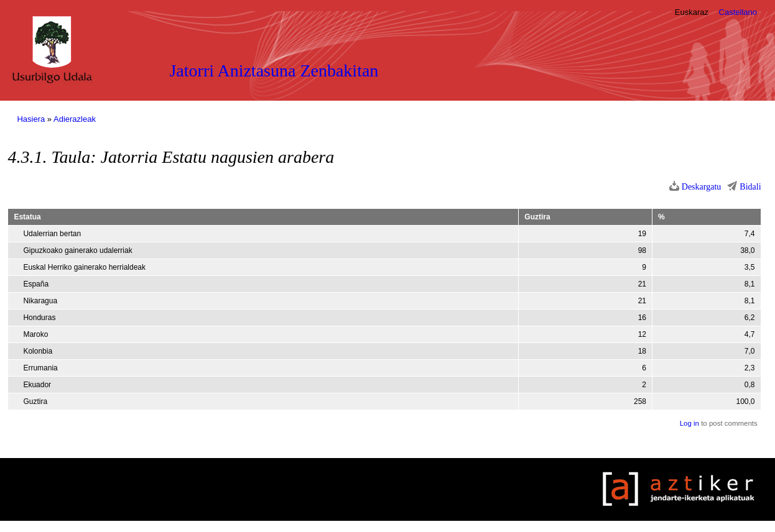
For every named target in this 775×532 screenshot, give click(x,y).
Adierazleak (75, 119)
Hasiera (31, 119)
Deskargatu (702, 187)
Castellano (738, 12)
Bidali (750, 187)
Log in (689, 423)
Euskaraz (692, 12)
